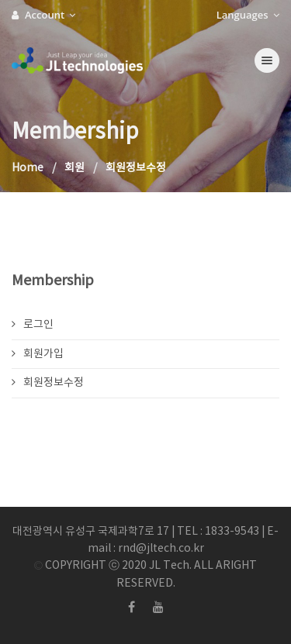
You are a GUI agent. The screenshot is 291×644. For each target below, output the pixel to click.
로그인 (33, 325)
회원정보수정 (48, 383)
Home (28, 168)
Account (43, 15)
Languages (248, 15)
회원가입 (38, 354)
